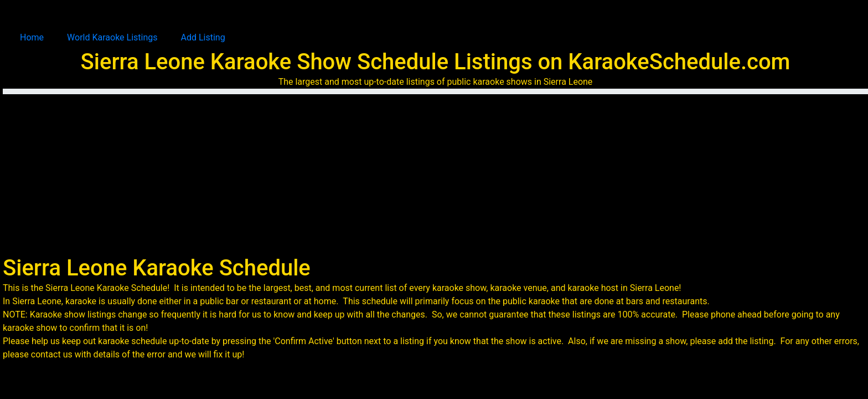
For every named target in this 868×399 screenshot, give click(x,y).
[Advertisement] (438, 172)
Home (32, 37)
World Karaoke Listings (112, 37)
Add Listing (203, 37)
